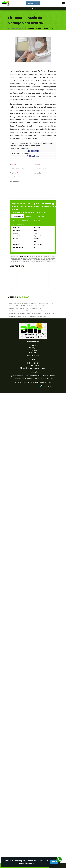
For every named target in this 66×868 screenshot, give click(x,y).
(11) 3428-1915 (33, 151)
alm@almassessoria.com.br (34, 843)
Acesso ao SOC (33, 3)
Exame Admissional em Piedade (21, 402)
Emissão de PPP (20, 781)
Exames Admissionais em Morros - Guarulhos (21, 763)
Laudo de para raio (36, 786)
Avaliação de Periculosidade (39, 778)
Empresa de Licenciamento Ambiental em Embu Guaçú (21, 320)
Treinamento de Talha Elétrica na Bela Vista (21, 540)
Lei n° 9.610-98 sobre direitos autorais (39, 261)
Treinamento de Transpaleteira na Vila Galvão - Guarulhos (21, 569)
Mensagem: (15, 181)
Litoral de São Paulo (19, 224)
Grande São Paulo (38, 220)
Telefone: (14, 173)
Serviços (34, 822)
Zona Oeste (40, 216)
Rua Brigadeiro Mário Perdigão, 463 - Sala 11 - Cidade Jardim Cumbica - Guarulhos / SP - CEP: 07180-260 (34, 852)
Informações (34, 830)
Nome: (13, 165)
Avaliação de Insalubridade (18, 778)
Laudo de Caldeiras (37, 783)
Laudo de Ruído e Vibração (37, 791)
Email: (37, 165)
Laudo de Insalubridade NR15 (19, 786)
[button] (63, 3)
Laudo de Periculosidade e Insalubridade (40, 788)
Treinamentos (34, 825)
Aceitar (54, 862)
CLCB (11, 781)
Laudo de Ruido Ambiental (18, 791)
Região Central (18, 216)
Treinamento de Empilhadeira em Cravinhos (21, 514)
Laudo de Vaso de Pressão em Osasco (21, 624)
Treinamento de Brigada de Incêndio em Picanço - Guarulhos (21, 708)
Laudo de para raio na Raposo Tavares (21, 735)
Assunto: (38, 173)
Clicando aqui (33, 156)
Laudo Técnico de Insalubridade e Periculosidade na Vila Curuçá (21, 653)
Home (34, 820)
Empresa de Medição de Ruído (36, 781)
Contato (34, 827)
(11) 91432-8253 (34, 840)
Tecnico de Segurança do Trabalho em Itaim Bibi (21, 347)
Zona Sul (16, 220)
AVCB (52, 778)
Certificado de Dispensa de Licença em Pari (21, 291)
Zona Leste (26, 220)
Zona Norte (30, 216)
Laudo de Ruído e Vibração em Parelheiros (21, 596)
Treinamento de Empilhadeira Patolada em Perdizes (21, 458)
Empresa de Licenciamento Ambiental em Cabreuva (21, 680)
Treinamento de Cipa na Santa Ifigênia (21, 429)
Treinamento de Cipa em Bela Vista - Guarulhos (21, 375)
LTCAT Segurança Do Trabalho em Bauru (21, 485)
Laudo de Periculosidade (17, 788)
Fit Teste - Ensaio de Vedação (19, 783)
